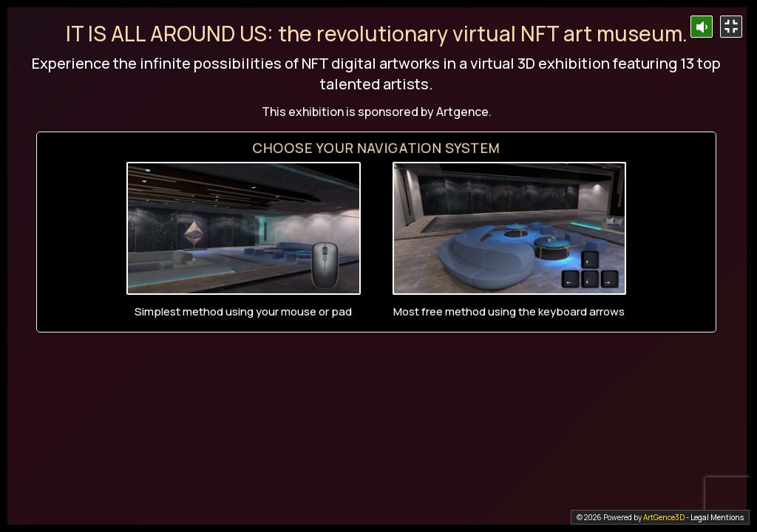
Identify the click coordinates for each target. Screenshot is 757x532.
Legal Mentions (717, 517)
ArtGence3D (664, 517)
